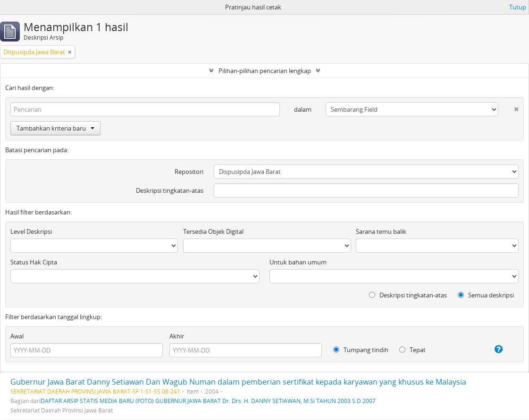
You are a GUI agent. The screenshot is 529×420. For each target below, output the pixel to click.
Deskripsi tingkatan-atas (170, 190)
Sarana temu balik (381, 231)
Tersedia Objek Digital (213, 231)
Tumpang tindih (361, 350)
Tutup (518, 7)
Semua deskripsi (486, 295)
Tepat (412, 350)
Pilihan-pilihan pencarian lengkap (265, 71)
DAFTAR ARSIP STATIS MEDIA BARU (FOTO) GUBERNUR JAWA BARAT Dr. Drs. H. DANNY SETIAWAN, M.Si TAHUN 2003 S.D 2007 (208, 401)
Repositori (189, 172)
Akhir (177, 336)
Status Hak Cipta (34, 262)
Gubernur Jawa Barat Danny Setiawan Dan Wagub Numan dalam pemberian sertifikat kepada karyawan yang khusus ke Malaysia (238, 382)
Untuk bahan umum (298, 262)
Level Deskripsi (31, 231)
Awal (17, 336)
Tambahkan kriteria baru (55, 128)
